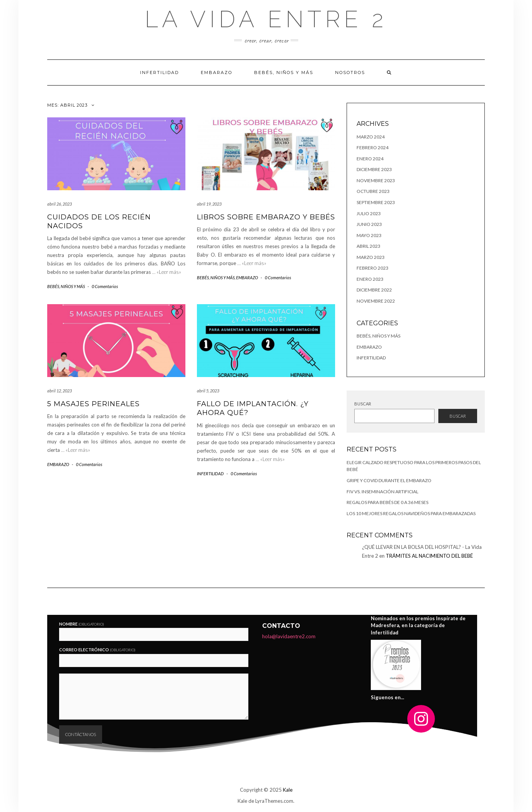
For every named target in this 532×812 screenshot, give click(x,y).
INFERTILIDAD (210, 474)
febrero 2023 (373, 268)
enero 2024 (370, 159)
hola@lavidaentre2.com (289, 636)
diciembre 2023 (374, 169)
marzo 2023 (371, 257)
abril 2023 (368, 246)
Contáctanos (81, 734)
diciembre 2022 (374, 290)
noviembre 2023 (376, 180)
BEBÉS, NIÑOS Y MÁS (284, 72)
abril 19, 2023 (209, 204)
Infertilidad (159, 72)
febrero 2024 (373, 147)
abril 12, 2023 (59, 391)
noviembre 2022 (376, 301)
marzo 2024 (371, 137)
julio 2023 (369, 213)
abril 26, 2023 (59, 204)
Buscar (363, 404)
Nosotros (350, 72)
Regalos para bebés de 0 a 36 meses (387, 502)
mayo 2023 (369, 235)
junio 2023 (369, 224)
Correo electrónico (97, 650)
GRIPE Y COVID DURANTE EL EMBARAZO (389, 480)
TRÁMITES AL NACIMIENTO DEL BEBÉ (429, 556)
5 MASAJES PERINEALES (93, 404)
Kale (288, 790)
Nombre (82, 624)
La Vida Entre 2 (266, 19)
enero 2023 (370, 279)
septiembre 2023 (376, 202)
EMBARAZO (216, 72)
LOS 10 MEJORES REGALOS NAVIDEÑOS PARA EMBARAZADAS (411, 513)
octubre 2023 (373, 191)
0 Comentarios (105, 286)
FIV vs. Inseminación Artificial (382, 492)
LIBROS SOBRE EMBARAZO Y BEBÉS (266, 217)
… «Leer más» (167, 272)
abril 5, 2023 (208, 391)
